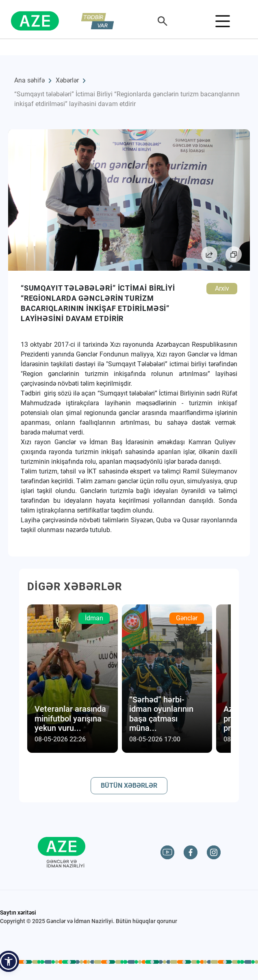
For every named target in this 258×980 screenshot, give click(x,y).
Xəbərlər (67, 80)
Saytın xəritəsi (18, 913)
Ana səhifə (29, 80)
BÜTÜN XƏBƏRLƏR (129, 786)
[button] (9, 961)
